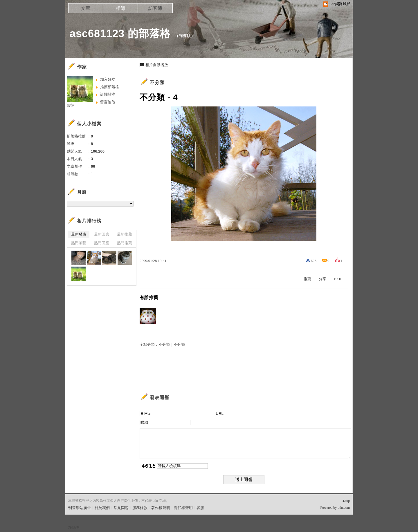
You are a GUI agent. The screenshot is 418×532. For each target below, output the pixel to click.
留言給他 (108, 102)
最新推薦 (125, 234)
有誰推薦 (149, 297)
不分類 (157, 83)
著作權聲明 (161, 508)
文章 (86, 8)
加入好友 (108, 79)
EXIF (338, 279)
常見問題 (121, 508)
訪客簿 (155, 8)
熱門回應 (102, 243)
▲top (346, 501)
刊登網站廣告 (80, 508)
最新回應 (102, 234)
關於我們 (102, 508)
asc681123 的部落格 (120, 34)
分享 (322, 279)
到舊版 (185, 36)
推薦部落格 (110, 87)
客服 (200, 508)
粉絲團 (74, 528)
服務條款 (140, 508)
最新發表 (79, 234)
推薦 (307, 279)
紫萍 (71, 105)
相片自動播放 (157, 65)
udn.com (344, 508)
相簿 (120, 8)
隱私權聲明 (183, 508)
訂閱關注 (108, 94)
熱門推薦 (125, 243)
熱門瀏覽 (79, 243)
